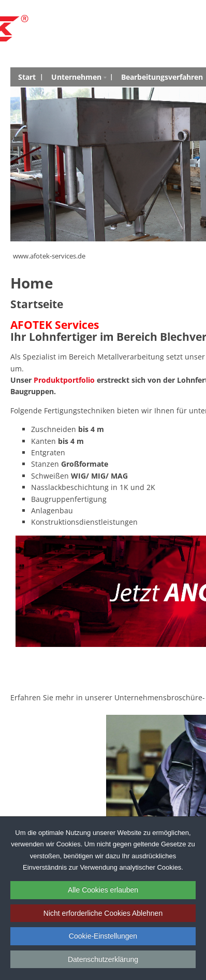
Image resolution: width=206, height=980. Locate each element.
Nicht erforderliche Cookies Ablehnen (103, 913)
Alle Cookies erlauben (103, 890)
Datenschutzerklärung (103, 959)
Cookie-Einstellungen (103, 936)
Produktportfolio (64, 380)
